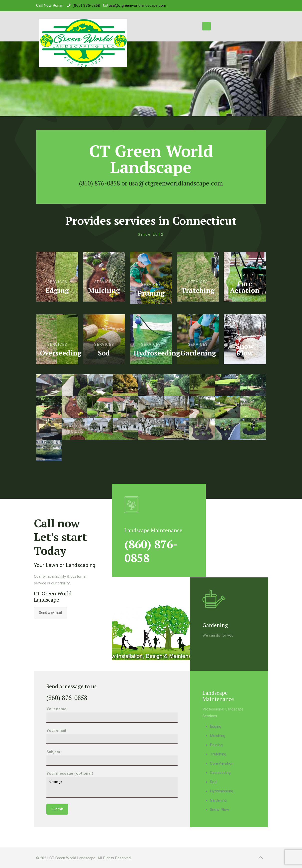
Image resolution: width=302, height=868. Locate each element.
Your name (112, 714)
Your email (112, 736)
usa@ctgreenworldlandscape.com (137, 5)
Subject (112, 757)
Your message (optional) (112, 784)
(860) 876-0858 (86, 5)
